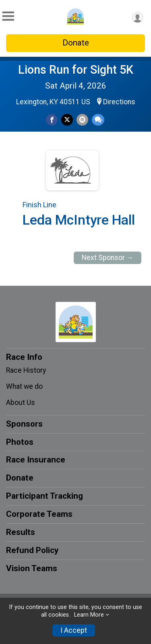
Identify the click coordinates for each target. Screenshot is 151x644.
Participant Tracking (44, 496)
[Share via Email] (82, 120)
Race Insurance (36, 460)
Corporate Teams (39, 514)
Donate (76, 43)
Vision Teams (32, 568)
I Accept (74, 630)
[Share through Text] (98, 120)
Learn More (89, 615)
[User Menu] (138, 18)
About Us (21, 402)
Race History (26, 370)
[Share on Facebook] (52, 120)
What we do (24, 386)
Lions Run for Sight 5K (76, 70)
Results (21, 532)
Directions (119, 102)
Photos (20, 442)
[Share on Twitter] (67, 120)
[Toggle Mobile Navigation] (8, 16)
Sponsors (24, 424)
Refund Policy (32, 550)
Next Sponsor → (108, 258)
